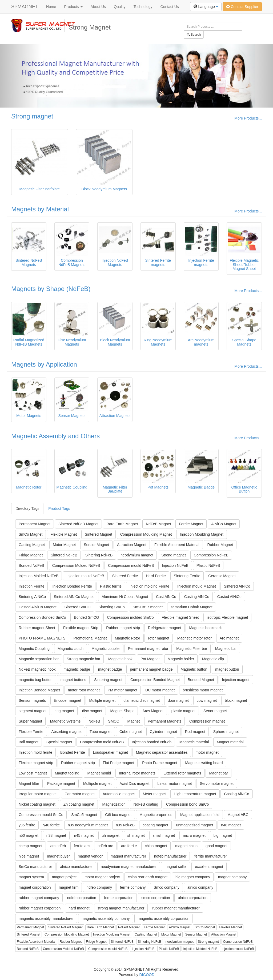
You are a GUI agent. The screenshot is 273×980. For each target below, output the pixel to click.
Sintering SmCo (111, 607)
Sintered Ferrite (125, 576)
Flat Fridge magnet (119, 763)
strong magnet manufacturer (121, 908)
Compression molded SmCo (130, 617)
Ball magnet (29, 742)
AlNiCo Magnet (224, 524)
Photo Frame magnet (160, 763)
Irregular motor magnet (38, 794)
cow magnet (207, 700)
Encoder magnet (68, 700)
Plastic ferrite (111, 586)
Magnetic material (194, 742)
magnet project (64, 877)
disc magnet (92, 711)
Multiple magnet (102, 700)
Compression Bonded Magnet (155, 680)
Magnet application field (200, 815)
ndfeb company (99, 887)
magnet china (186, 846)
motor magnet (207, 752)
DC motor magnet (160, 690)
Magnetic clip (213, 659)
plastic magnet (183, 711)
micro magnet (194, 835)
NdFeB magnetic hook (37, 669)
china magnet (156, 846)
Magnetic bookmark (205, 628)
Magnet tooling (67, 773)
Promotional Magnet (90, 638)
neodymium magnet (137, 555)
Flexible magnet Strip (81, 628)
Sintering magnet (108, 680)
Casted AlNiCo (229, 597)
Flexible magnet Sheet (180, 617)
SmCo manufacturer (35, 867)
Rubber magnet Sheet (37, 628)
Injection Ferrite (31, 586)
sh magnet (136, 835)
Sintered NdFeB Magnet (78, 524)
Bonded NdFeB (31, 565)
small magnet (164, 835)
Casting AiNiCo (236, 794)
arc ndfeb (58, 846)
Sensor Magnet (96, 545)
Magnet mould (99, 773)
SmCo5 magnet (84, 815)
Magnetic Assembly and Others (55, 436)
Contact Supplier (242, 7)
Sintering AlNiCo (32, 597)
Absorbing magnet (66, 732)
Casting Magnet (32, 545)
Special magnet (59, 742)
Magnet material (230, 742)
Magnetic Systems (65, 721)
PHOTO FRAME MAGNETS (42, 638)
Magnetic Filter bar (192, 649)
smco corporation (156, 898)
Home (51, 7)
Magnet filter (29, 784)
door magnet (178, 700)
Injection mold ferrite (35, 752)
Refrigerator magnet (165, 628)
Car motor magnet (80, 794)
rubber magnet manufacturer (176, 908)
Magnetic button (194, 669)
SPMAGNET (25, 7)
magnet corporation (35, 887)
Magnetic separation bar (39, 659)
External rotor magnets (182, 773)
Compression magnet (207, 721)
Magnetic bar (226, 649)
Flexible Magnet (64, 534)
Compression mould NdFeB (131, 565)
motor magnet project (102, 877)
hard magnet (79, 908)
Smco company (166, 887)
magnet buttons (73, 680)
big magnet (223, 835)
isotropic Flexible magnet (228, 617)
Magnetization (114, 804)
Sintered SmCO (78, 607)
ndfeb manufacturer (170, 856)
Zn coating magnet (79, 804)
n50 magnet (29, 835)
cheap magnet (31, 846)
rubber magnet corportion (40, 908)
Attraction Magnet (132, 545)
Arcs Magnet (153, 711)
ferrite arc (82, 846)
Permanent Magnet (35, 524)
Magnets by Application (44, 364)
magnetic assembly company (106, 919)
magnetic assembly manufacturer (46, 919)
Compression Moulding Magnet (146, 534)
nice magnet (29, 856)
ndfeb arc (105, 846)
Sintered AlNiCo (237, 586)
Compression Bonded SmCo (42, 617)
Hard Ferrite (156, 576)
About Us (98, 7)
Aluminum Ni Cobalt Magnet (125, 597)
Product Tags (59, 509)
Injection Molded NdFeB (39, 576)
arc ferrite (129, 846)
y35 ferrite (27, 825)
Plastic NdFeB (208, 565)
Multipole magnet (97, 784)
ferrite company (133, 887)
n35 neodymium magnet (88, 825)
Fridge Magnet (31, 555)
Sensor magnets (32, 700)
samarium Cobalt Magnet (191, 607)
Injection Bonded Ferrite (72, 586)
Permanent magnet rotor (148, 649)
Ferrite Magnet (191, 524)
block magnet (236, 700)
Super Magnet (30, 721)
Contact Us (170, 7)
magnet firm (69, 887)
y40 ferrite (51, 825)
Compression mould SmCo (41, 815)
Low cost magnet (33, 773)
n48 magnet (231, 825)
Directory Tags (27, 509)
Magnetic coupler (106, 649)
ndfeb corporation (82, 898)
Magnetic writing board (204, 763)
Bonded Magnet (201, 680)
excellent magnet (209, 867)
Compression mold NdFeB (102, 742)
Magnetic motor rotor (194, 638)
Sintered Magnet (99, 534)
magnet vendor (90, 856)
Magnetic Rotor (128, 638)
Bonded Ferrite (73, 752)
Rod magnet (195, 732)
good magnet (216, 846)
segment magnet (33, 711)
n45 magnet (84, 835)
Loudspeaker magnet (110, 752)
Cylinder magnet (163, 732)
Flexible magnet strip (36, 763)
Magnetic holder (181, 659)
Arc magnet (229, 638)
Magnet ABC (238, 815)
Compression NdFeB (211, 555)
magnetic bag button (36, 680)
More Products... (248, 118)
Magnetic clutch (71, 649)
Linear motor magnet (174, 784)
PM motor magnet (123, 690)
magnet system (31, 877)
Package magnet (61, 784)
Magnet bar (218, 773)
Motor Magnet (64, 545)
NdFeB (94, 721)
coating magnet (155, 825)
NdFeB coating (146, 804)
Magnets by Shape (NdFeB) (51, 289)
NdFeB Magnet (158, 524)
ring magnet (64, 711)
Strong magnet (32, 116)
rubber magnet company (39, 898)
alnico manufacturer (76, 867)
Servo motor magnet (217, 784)
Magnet (133, 721)
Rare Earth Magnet (122, 524)
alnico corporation (193, 898)
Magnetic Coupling (34, 649)
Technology (143, 7)
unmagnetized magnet (195, 825)
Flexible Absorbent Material (177, 545)
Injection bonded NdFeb (152, 742)
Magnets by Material (40, 209)
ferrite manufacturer (211, 856)
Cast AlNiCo (166, 597)
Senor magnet (215, 711)
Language (206, 7)
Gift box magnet (118, 815)
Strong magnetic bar (83, 659)
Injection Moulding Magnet (201, 534)
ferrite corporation (119, 898)
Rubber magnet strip (123, 628)
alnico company (200, 887)
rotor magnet (158, 638)
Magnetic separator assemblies (162, 752)
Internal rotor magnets (137, 773)
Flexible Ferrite (31, 732)
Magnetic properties (156, 815)
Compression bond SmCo (187, 804)
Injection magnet (236, 680)
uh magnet (111, 835)
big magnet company (193, 877)
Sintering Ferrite (187, 576)
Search (194, 35)
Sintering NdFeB (99, 555)
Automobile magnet (119, 794)
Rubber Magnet (220, 545)
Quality (120, 7)
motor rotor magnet (84, 690)
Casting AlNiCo (197, 597)
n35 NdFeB (125, 825)
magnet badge (110, 669)
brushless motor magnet (203, 690)
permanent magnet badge (151, 669)
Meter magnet (154, 794)
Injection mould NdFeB (85, 576)
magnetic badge (77, 669)
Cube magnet (131, 732)
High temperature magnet (195, 794)
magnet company (232, 877)
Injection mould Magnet (197, 586)
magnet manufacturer (128, 856)
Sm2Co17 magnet (148, 607)
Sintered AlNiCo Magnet (74, 597)
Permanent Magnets (164, 721)
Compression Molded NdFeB (76, 565)
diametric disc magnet (142, 700)
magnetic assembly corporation (164, 919)
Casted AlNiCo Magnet (38, 607)
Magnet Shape (122, 711)
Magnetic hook (120, 659)
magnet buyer (58, 856)
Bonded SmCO (86, 617)
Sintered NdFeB (64, 555)
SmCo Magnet (31, 534)
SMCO (114, 721)
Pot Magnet (150, 659)
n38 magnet (56, 835)
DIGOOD (147, 975)
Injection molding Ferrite (149, 586)
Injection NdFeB (175, 565)
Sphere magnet (226, 732)
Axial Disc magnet (134, 784)
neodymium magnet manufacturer (129, 867)
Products (73, 7)
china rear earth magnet (148, 877)
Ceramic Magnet (222, 576)
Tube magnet (101, 732)
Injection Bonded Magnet (39, 690)
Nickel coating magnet (37, 804)
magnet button (227, 669)
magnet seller (176, 867)
